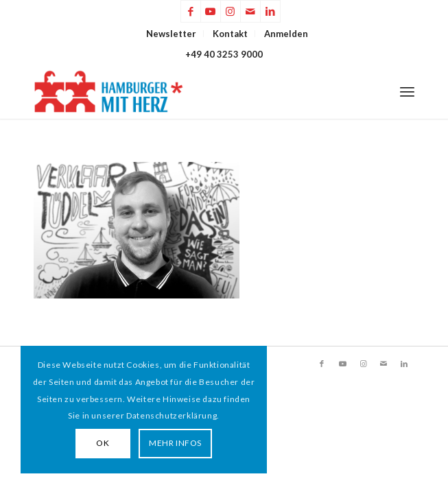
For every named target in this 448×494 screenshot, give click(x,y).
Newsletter (171, 34)
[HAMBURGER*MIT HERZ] (186, 91)
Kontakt (230, 34)
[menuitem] (172, 34)
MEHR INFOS (175, 443)
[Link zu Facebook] (191, 11)
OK (103, 443)
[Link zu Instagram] (231, 11)
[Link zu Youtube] (211, 11)
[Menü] (407, 91)
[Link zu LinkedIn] (270, 11)
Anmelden (286, 34)
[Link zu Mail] (250, 11)
